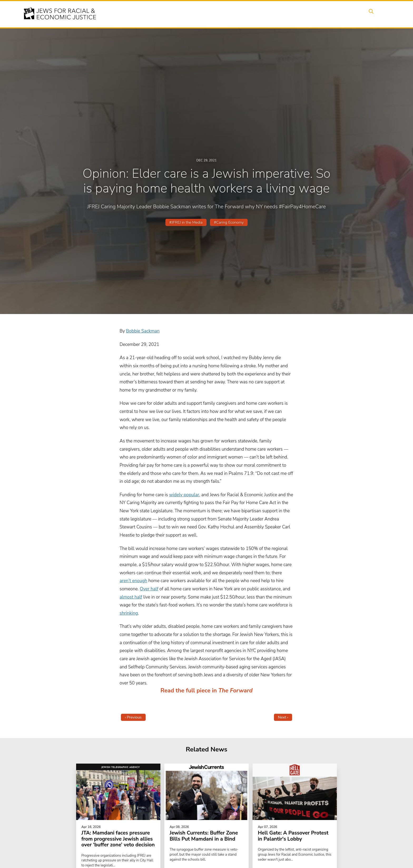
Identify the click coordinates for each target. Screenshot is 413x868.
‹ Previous (133, 717)
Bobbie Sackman (143, 331)
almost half (131, 597)
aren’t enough (133, 581)
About (186, 14)
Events (206, 14)
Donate (335, 14)
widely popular (184, 495)
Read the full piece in (189, 691)
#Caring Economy (229, 222)
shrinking (129, 613)
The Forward (235, 691)
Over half (149, 589)
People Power (255, 14)
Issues (227, 14)
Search (375, 14)
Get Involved (308, 14)
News (282, 14)
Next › (283, 717)
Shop (355, 14)
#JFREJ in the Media (186, 222)
